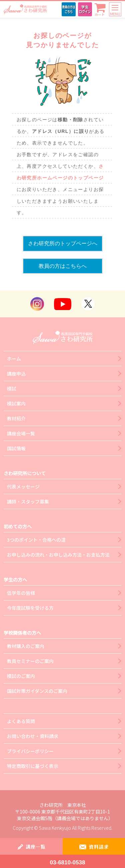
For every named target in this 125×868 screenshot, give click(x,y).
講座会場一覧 (21, 433)
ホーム (14, 359)
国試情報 (16, 448)
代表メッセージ (23, 487)
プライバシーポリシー (30, 751)
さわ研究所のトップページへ (63, 243)
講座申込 (16, 374)
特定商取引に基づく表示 (33, 766)
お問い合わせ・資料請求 (33, 736)
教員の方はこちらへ (63, 266)
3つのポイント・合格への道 (36, 540)
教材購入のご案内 (26, 646)
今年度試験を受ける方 (30, 608)
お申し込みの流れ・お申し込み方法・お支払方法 (58, 555)
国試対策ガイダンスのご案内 (37, 691)
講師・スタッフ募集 (28, 501)
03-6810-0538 (68, 863)
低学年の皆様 (21, 593)
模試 (12, 388)
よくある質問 (21, 721)
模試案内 (16, 403)
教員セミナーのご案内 (30, 661)
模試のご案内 (21, 676)
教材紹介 (16, 418)
